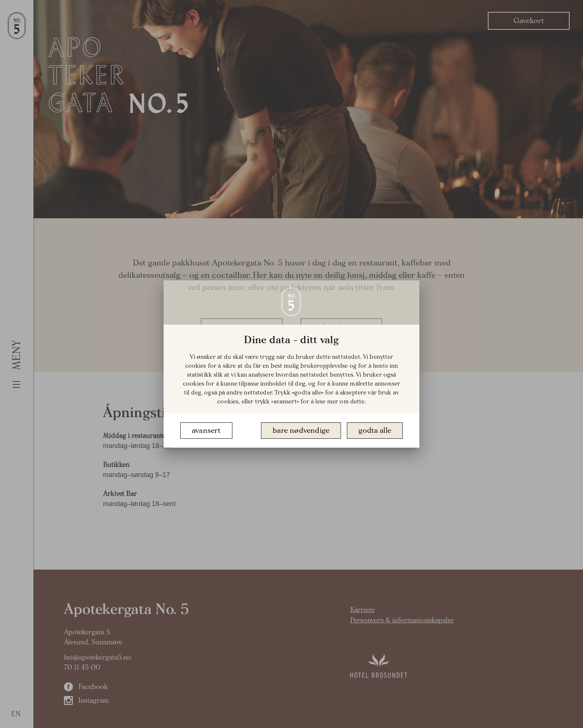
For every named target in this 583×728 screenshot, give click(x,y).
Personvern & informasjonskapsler (402, 620)
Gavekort (529, 21)
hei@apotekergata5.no (98, 658)
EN (16, 714)
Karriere (363, 610)
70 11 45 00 (82, 668)
